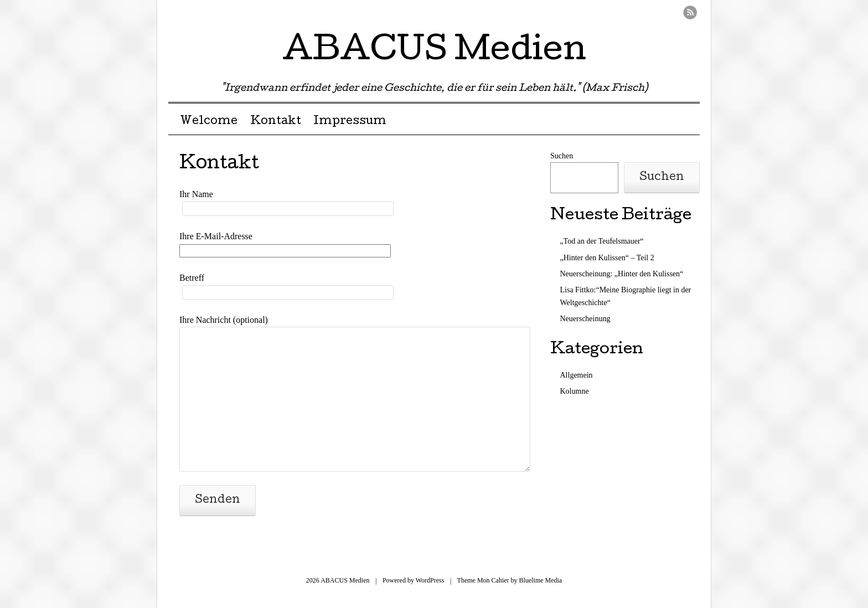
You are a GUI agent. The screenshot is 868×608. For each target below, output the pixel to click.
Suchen (562, 156)
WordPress (430, 580)
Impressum (350, 122)
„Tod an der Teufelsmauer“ (602, 241)
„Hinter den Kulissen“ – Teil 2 (607, 258)
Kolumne (575, 391)
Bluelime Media (541, 580)
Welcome (209, 122)
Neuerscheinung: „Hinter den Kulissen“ (622, 274)
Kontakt (276, 122)
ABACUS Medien (434, 52)
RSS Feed (690, 12)
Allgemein (577, 375)
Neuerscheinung (585, 319)
